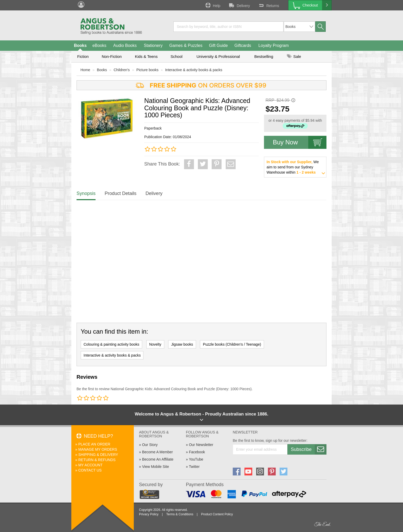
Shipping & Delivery (98, 455)
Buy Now (300, 142)
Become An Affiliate (158, 459)
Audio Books (125, 45)
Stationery (153, 45)
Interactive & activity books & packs (194, 70)
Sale (294, 56)
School (177, 56)
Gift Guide (218, 45)
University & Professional (218, 56)
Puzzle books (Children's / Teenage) (232, 344)
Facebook (197, 452)
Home (85, 70)
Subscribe (308, 449)
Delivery (239, 5)
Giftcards (243, 45)
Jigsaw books (182, 344)
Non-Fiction (112, 56)
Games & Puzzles (186, 45)
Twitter (194, 467)
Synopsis (86, 193)
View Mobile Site (156, 467)
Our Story (150, 445)
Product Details (121, 193)
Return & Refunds (97, 460)
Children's (122, 70)
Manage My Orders (98, 449)
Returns (268, 5)
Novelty (155, 344)
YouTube (196, 459)
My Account (90, 465)
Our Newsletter (201, 445)
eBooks (99, 45)
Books (80, 45)
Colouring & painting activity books (111, 344)
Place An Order (94, 444)
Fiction (83, 56)
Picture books (147, 70)
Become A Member (158, 452)
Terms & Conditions (180, 514)
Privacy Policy (149, 514)
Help (212, 5)
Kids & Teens (146, 56)
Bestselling (264, 56)
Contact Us (90, 470)
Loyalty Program (274, 45)
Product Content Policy (217, 514)
